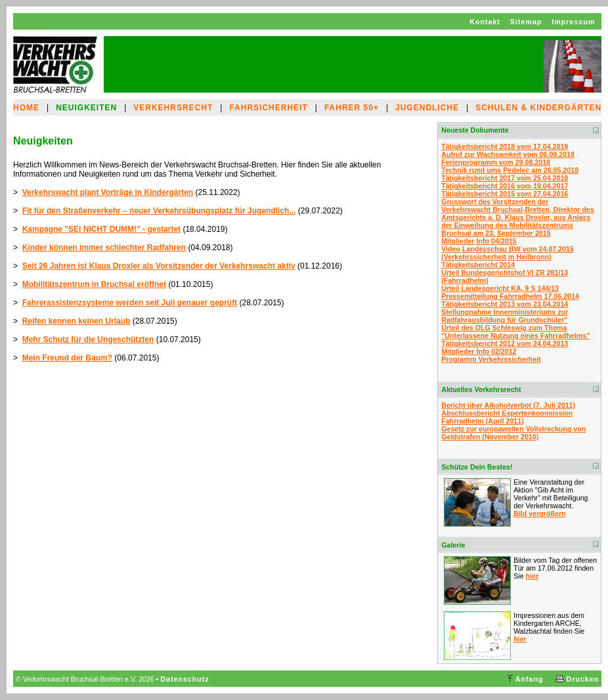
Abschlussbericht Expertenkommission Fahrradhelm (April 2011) (507, 417)
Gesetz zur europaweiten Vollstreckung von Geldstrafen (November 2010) (513, 433)
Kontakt (485, 22)
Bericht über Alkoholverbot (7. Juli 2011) (508, 405)
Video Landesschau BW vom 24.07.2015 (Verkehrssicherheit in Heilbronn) (508, 253)
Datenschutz (185, 679)
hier (532, 576)
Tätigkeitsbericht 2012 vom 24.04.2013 (505, 343)
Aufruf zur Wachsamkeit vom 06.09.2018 (508, 154)
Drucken (583, 679)
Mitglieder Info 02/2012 (479, 351)
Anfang (530, 679)
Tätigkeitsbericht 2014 (478, 265)
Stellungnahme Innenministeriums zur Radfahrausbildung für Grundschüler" (505, 316)
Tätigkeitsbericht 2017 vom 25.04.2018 (505, 178)
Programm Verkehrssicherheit (491, 359)
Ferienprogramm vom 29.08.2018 (496, 162)
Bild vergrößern (539, 514)
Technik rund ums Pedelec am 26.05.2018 (510, 170)
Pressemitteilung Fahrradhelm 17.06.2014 (510, 296)
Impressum (573, 22)
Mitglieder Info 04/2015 (479, 241)
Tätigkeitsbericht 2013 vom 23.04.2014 (505, 304)
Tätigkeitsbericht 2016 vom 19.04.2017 (505, 186)
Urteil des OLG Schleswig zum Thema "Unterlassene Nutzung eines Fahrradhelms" (515, 332)
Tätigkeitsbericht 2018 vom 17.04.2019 (505, 146)
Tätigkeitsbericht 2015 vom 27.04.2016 (505, 194)
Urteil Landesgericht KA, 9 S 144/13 (500, 288)
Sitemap (526, 22)
